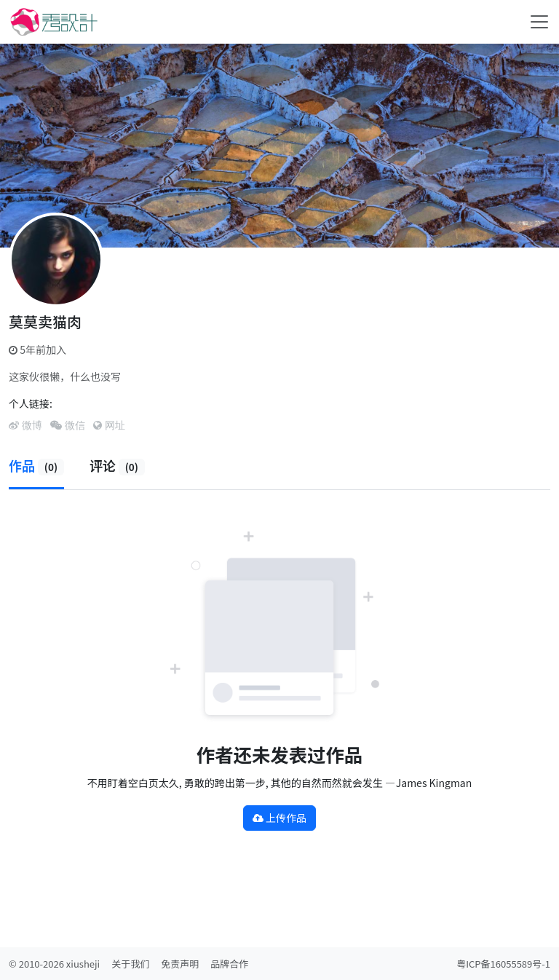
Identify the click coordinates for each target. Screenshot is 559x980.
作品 (36, 465)
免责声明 (180, 964)
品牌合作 (229, 964)
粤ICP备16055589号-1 (503, 964)
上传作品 (279, 818)
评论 (117, 465)
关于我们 (130, 964)
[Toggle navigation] (539, 22)
